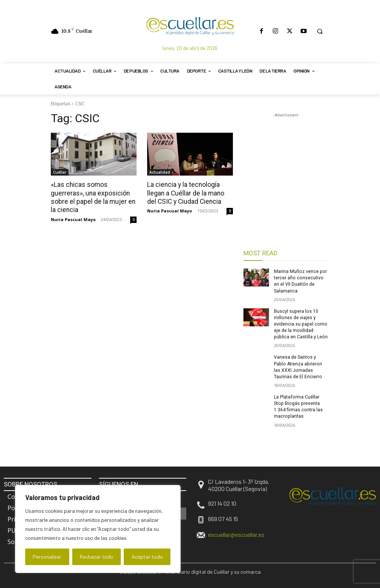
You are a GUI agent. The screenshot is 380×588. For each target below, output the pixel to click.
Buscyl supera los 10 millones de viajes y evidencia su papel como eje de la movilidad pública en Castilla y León (301, 323)
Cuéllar (60, 172)
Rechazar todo (97, 557)
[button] (320, 31)
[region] (98, 529)
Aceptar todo (147, 557)
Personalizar (47, 557)
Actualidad (160, 172)
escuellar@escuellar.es (236, 533)
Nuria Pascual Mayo (73, 219)
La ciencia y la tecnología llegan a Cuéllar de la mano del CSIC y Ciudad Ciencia (190, 193)
